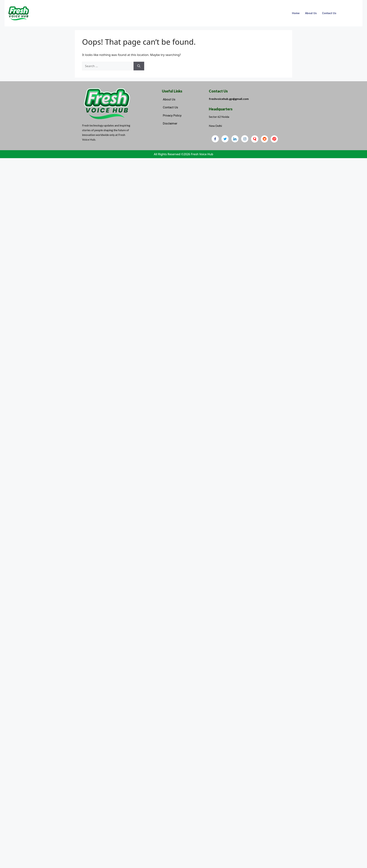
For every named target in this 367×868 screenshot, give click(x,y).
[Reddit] (264, 139)
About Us (311, 13)
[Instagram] (245, 139)
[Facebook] (215, 139)
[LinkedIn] (235, 139)
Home (296, 13)
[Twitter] (225, 139)
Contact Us (329, 13)
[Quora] (255, 139)
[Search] (139, 66)
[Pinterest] (274, 139)
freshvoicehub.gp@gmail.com (229, 99)
